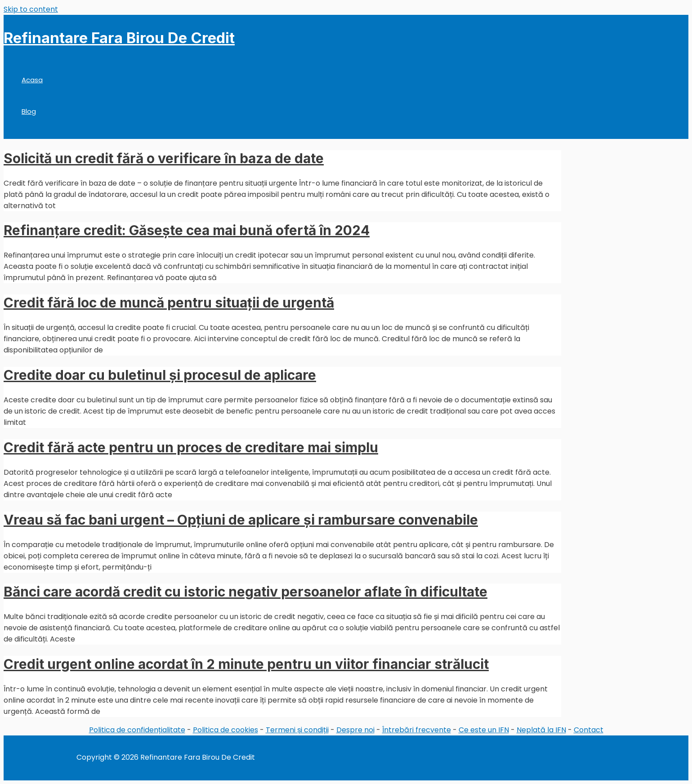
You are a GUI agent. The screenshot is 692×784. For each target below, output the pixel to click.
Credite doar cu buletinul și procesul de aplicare (160, 375)
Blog (29, 111)
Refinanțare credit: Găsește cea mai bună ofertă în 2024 (187, 230)
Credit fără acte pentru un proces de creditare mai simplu (191, 447)
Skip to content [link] (31, 9)
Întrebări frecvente (417, 730)
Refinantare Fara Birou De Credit (119, 38)
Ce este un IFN (484, 730)
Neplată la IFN (541, 730)
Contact (589, 730)
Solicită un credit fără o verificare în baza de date (164, 158)
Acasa (32, 80)
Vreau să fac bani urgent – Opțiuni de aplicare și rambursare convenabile (241, 520)
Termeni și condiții (297, 730)
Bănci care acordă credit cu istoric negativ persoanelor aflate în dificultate (246, 592)
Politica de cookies (225, 730)
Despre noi (355, 730)
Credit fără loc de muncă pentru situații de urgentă (169, 303)
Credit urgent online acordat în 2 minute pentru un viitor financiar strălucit (246, 664)
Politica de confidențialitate (137, 730)
